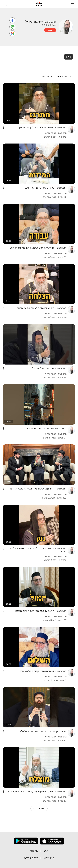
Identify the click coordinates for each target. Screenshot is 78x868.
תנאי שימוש (49, 858)
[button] (3, 128)
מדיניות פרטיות (31, 858)
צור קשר (34, 851)
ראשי (46, 851)
